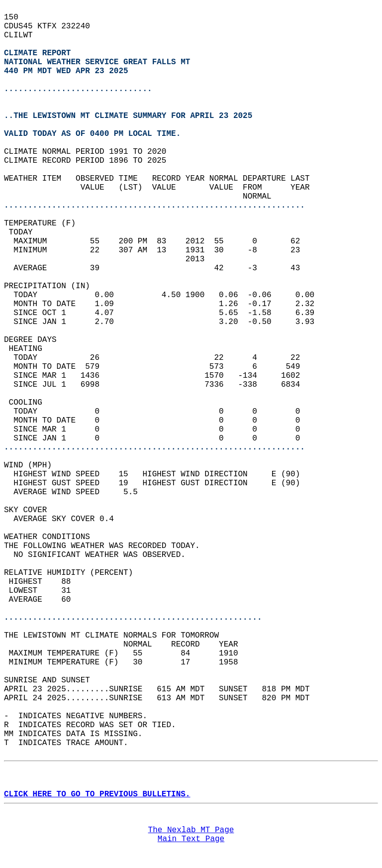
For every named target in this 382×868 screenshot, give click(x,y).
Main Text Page (191, 839)
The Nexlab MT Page (191, 830)
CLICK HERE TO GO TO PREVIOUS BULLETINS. (97, 794)
